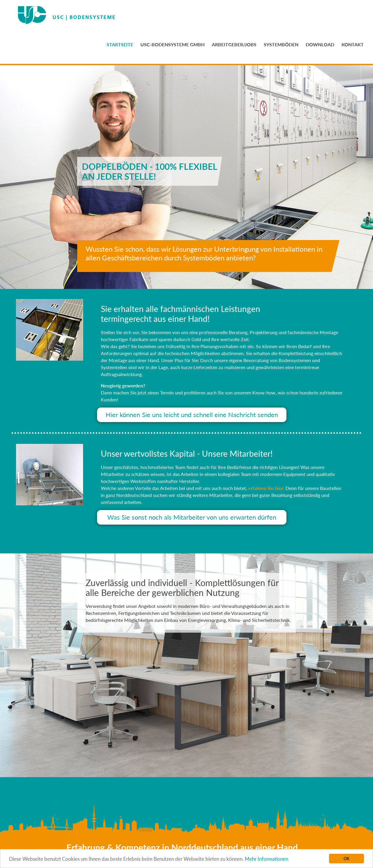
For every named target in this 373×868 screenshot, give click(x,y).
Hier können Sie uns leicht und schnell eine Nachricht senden (192, 415)
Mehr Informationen (266, 859)
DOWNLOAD (320, 44)
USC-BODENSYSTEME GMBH (173, 44)
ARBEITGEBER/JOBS (234, 44)
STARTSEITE (120, 44)
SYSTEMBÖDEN (281, 44)
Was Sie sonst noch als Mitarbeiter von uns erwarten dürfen (192, 517)
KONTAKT (353, 44)
